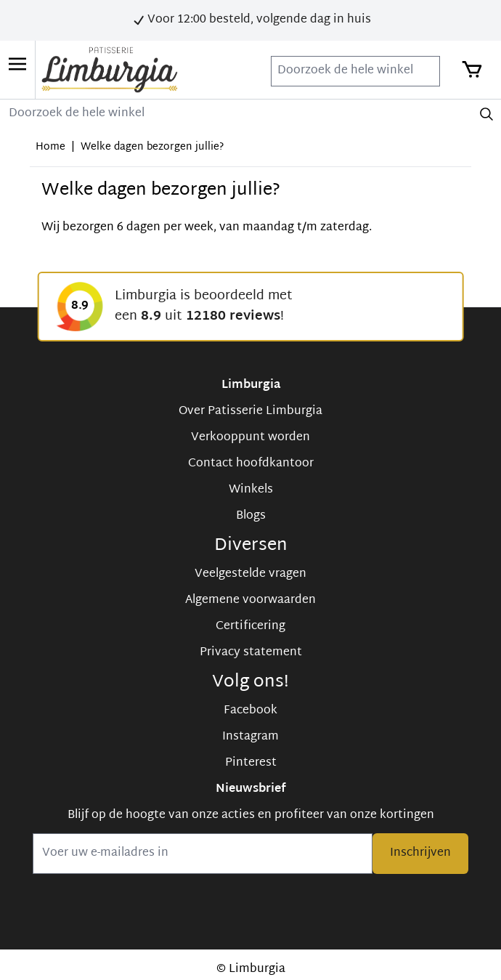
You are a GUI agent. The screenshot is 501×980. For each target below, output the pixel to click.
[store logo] (110, 70)
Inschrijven (420, 853)
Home (50, 147)
